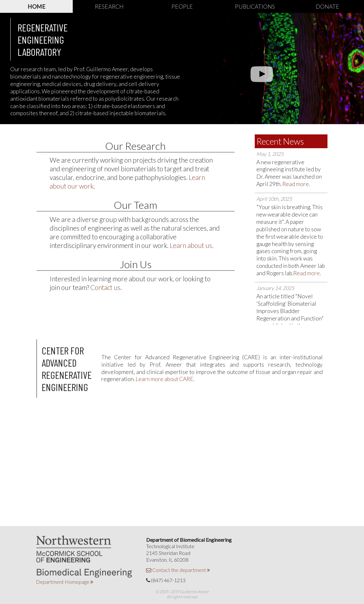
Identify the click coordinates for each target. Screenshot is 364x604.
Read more (296, 184)
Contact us (105, 287)
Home (37, 7)
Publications (255, 7)
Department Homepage (65, 582)
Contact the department (178, 570)
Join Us (136, 264)
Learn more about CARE (165, 379)
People (182, 7)
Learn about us (191, 245)
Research (109, 7)
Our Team (136, 205)
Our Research (135, 146)
